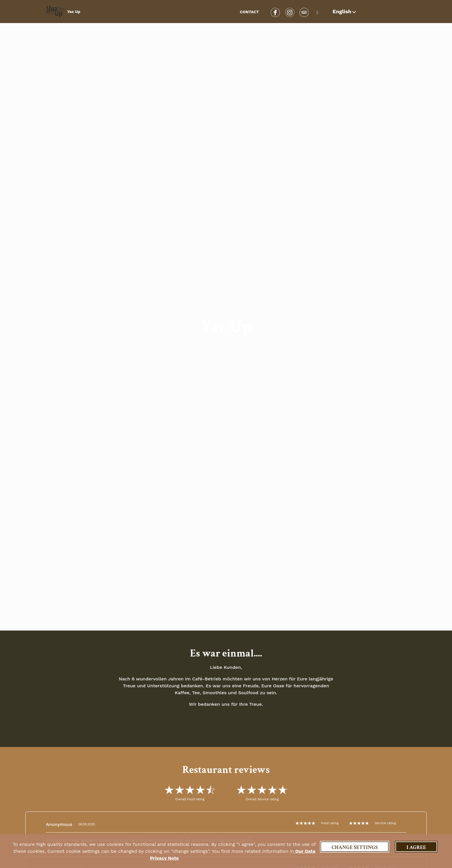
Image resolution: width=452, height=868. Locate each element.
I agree (416, 847)
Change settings (355, 847)
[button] (345, 12)
